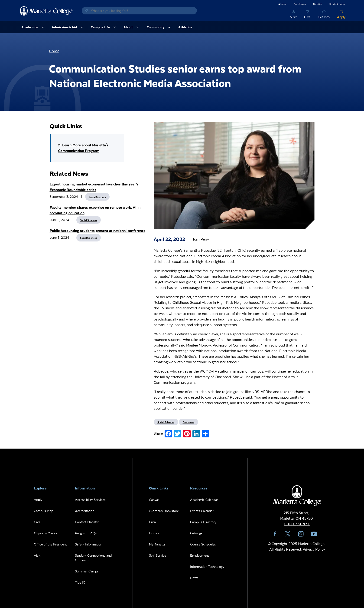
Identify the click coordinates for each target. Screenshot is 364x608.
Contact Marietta (87, 522)
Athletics (185, 27)
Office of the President (50, 544)
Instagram (301, 534)
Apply (341, 17)
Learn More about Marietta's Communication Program (83, 148)
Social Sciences (97, 197)
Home (54, 51)
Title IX (80, 582)
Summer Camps (87, 571)
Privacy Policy (314, 549)
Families (318, 4)
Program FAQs (86, 533)
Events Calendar (202, 511)
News (194, 578)
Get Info (324, 17)
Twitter (288, 534)
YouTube (314, 534)
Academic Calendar (204, 500)
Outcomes (188, 422)
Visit (293, 17)
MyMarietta (157, 544)
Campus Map (44, 511)
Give (307, 17)
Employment (200, 555)
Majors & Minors (46, 533)
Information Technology (207, 567)
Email (153, 522)
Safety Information (89, 544)
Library (154, 533)
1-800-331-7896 (297, 524)
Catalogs (196, 533)
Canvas (154, 500)
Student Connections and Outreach (93, 558)
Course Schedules (203, 544)
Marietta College (46, 11)
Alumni (282, 4)
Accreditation (85, 511)
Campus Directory (203, 522)
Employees (300, 4)
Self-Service (158, 555)
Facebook (275, 534)
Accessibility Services (90, 500)
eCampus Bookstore (164, 511)
